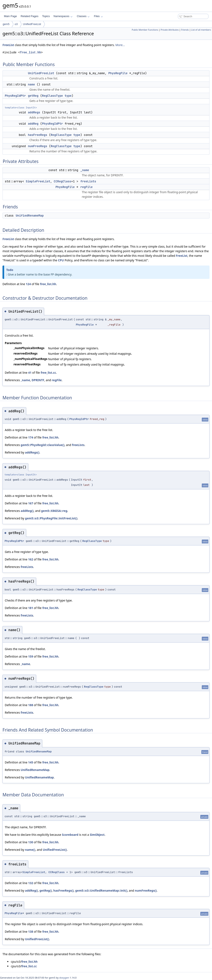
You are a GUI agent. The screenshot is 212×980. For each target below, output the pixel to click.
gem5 (6, 24)
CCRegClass (62, 181)
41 (30, 373)
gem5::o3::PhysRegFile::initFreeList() (51, 518)
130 (31, 842)
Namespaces (63, 16)
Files (98, 16)
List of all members (201, 30)
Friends (185, 30)
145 (31, 762)
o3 (16, 24)
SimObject (97, 835)
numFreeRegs (37, 146)
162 (31, 559)
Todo (10, 270)
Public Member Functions (145, 30)
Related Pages (29, 16)
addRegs (34, 112)
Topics (46, 16)
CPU (61, 260)
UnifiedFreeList (32, 24)
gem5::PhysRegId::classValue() (42, 445)
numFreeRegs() (146, 890)
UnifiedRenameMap (30, 216)
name (31, 84)
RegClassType (52, 96)
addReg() (27, 511)
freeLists (88, 181)
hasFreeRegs (37, 135)
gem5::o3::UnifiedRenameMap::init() (101, 890)
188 (31, 705)
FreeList (8, 45)
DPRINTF (38, 380)
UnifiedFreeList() (55, 850)
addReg (33, 124)
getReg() (46, 890)
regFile (86, 187)
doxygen (64, 978)
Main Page (10, 16)
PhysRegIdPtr (15, 96)
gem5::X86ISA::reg (54, 511)
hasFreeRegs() (63, 890)
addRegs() (32, 452)
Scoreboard (70, 835)
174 (31, 437)
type (68, 96)
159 (31, 656)
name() (30, 850)
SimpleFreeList (38, 181)
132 (31, 883)
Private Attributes (170, 30)
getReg (33, 96)
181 (31, 608)
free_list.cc (48, 373)
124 (28, 284)
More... (120, 45)
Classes (83, 16)
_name (85, 170)
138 (31, 932)
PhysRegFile (118, 73)
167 (31, 503)
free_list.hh (30, 52)
